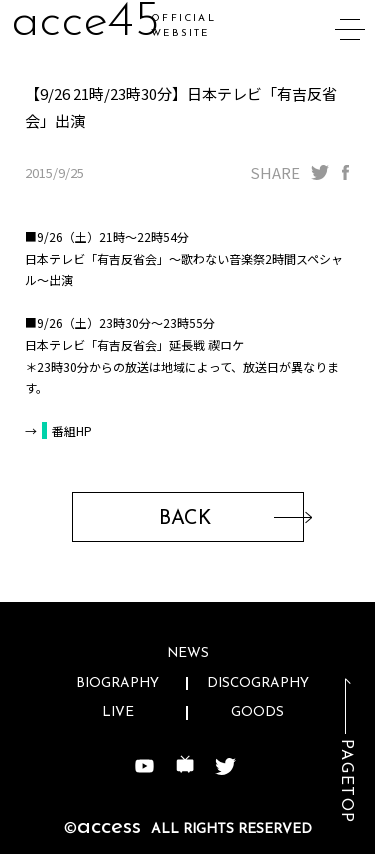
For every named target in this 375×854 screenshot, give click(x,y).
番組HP (72, 430)
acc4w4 (89, 22)
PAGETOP (346, 781)
